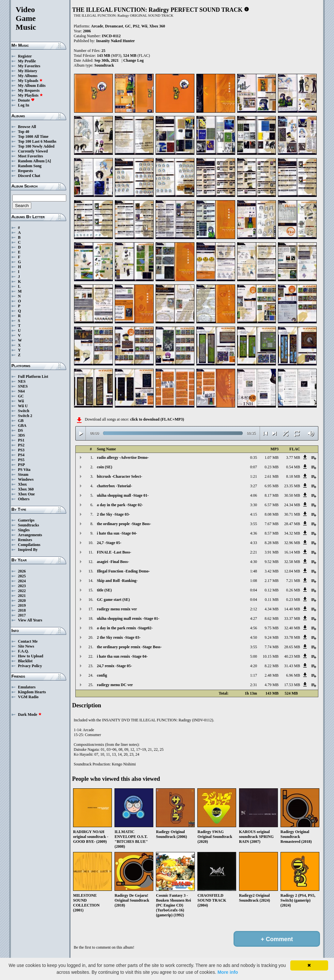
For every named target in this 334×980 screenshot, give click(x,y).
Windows (26, 479)
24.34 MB (292, 505)
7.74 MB (272, 647)
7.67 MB (272, 524)
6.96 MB (293, 675)
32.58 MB (292, 562)
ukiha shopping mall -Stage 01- (123, 495)
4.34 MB (272, 609)
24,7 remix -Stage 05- (114, 666)
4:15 (254, 514)
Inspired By (28, 550)
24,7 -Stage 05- (109, 543)
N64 (21, 391)
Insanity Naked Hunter (116, 41)
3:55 (254, 524)
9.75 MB (272, 628)
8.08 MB (272, 514)
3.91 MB (272, 552)
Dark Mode (30, 715)
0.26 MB (293, 590)
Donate (26, 100)
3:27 (254, 486)
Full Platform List (33, 377)
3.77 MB (293, 458)
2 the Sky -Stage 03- (113, 514)
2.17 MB (272, 581)
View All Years (30, 620)
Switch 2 (25, 416)
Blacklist (25, 661)
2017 (22, 615)
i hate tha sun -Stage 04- (117, 533)
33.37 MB (292, 619)
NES (22, 381)
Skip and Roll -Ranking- (117, 581)
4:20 (254, 666)
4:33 (254, 543)
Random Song (30, 166)
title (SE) (104, 590)
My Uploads (30, 81)
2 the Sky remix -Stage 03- (119, 637)
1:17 (254, 675)
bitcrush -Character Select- (120, 476)
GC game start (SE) (113, 600)
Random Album (31, 161)
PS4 (21, 455)
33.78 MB (292, 637)
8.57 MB (272, 533)
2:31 (254, 685)
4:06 (254, 495)
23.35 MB (292, 486)
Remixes (25, 540)
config (102, 675)
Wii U (23, 406)
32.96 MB (292, 543)
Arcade (97, 26)
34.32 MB (292, 533)
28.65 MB (292, 647)
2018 (22, 610)
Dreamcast (114, 26)
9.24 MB (272, 637)
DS (20, 430)
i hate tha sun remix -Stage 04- (122, 656)
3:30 (254, 505)
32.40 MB (292, 628)
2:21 (254, 552)
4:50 (254, 637)
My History (28, 71)
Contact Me (28, 641)
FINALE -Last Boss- (114, 552)
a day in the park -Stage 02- (120, 505)
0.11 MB (272, 600)
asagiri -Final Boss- (113, 562)
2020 (22, 601)
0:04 (254, 590)
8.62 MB (272, 619)
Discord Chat (29, 176)
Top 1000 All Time (33, 137)
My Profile (27, 61)
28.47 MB (292, 524)
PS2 (21, 445)
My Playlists (30, 95)
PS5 (21, 460)
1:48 (254, 571)
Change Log (133, 60)
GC (21, 396)
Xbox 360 (26, 489)
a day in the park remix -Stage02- (125, 628)
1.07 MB (272, 458)
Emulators (27, 687)
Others (24, 499)
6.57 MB (272, 505)
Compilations (29, 545)
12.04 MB (292, 571)
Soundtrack (104, 65)
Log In (23, 105)
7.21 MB (293, 581)
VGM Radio (28, 697)
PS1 (21, 440)
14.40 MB (292, 609)
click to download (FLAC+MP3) (157, 419)
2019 (22, 605)
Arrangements (30, 535)
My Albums (28, 76)
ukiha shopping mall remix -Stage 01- (128, 619)
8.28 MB (272, 543)
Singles (24, 530)
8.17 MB (272, 495)
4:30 (254, 562)
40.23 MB (292, 656)
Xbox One (26, 494)
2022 (22, 591)
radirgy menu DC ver (115, 685)
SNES (23, 386)
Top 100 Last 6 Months (37, 141)
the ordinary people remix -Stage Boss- (129, 647)
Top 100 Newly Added (36, 146)
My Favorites (29, 66)
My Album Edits (32, 86)
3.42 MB (272, 571)
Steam (23, 474)
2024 (22, 581)
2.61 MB (272, 476)
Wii (21, 401)
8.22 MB (272, 666)
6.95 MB (272, 486)
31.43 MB (292, 666)
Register (25, 56)
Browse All (27, 127)
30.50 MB (292, 495)
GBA (22, 426)
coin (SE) (105, 467)
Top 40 (24, 132)
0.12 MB (272, 590)
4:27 (254, 619)
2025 (22, 576)
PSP (21, 465)
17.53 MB (292, 685)
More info (228, 972)
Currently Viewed (33, 151)
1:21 (254, 476)
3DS (21, 435)
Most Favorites (30, 156)
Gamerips (26, 520)
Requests (25, 171)
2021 (22, 596)
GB (21, 421)
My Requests (29, 90)
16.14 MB (292, 552)
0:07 (254, 467)
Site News (26, 646)
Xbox (22, 484)
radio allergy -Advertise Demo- (123, 458)
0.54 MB (293, 467)
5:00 (254, 656)
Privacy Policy (30, 666)
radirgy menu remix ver (117, 609)
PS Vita (24, 470)
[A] (48, 161)
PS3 (21, 450)
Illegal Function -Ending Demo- (123, 571)
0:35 (254, 458)
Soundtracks (29, 525)
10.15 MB (271, 656)
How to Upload (30, 656)
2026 (22, 571)
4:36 (254, 533)
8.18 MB (293, 476)
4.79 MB (272, 685)
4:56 (254, 628)
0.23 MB (272, 467)
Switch (24, 411)
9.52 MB (272, 562)
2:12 (254, 609)
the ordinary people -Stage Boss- (124, 524)
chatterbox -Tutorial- (114, 486)
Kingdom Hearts (32, 692)
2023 (22, 586)
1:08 (254, 581)
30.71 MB (292, 514)
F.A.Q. (23, 651)
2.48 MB (272, 675)
